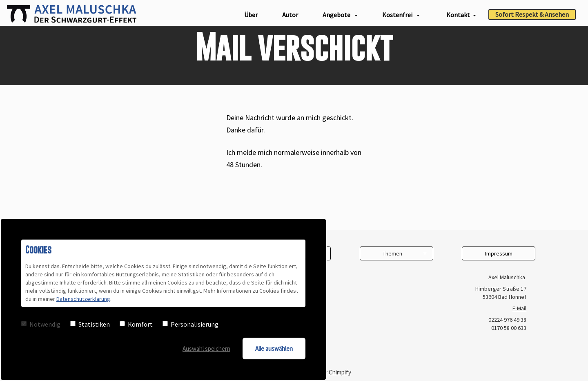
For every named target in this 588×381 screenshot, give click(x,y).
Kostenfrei (401, 15)
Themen (392, 253)
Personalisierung (190, 324)
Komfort (136, 324)
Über (251, 15)
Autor (290, 15)
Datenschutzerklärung (83, 299)
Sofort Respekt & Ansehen (532, 14)
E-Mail (519, 308)
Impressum (499, 253)
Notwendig (41, 324)
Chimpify (340, 372)
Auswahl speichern (206, 349)
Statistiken (90, 324)
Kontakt (461, 15)
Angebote (340, 15)
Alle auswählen (274, 349)
